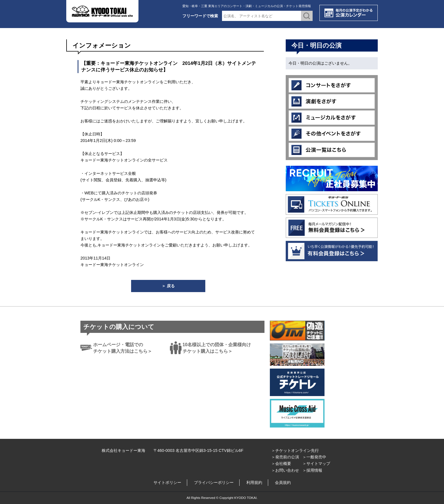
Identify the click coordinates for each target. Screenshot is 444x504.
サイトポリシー (167, 482)
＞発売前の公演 (285, 457)
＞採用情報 (312, 470)
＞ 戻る (168, 286)
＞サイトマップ (316, 463)
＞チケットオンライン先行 (295, 450)
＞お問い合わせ (285, 470)
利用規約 (254, 482)
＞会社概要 (281, 463)
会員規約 (283, 482)
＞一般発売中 (314, 457)
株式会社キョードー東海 (123, 450)
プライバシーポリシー (214, 482)
